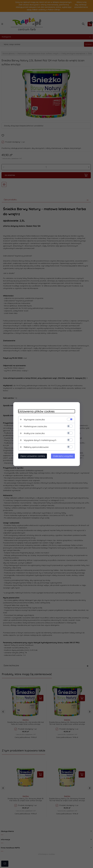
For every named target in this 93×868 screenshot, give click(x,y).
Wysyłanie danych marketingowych (40, 440)
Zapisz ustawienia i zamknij (33, 456)
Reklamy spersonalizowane (36, 447)
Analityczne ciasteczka (34, 433)
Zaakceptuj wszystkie (63, 456)
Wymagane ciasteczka (34, 419)
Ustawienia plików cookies (36, 411)
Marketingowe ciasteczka (35, 426)
